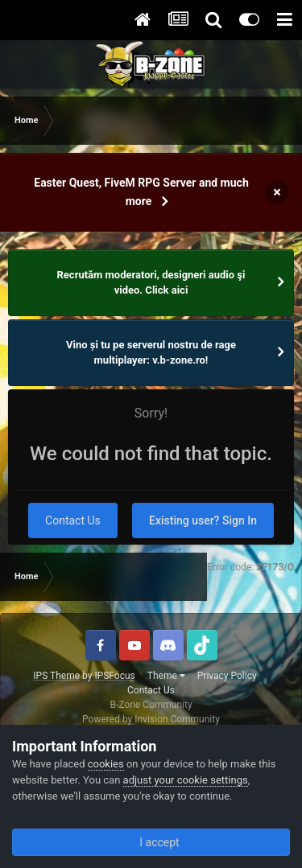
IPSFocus (114, 676)
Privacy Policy (227, 676)
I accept (151, 842)
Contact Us (73, 520)
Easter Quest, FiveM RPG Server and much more (141, 192)
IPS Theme (56, 676)
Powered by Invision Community (151, 719)
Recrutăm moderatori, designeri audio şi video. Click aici (151, 283)
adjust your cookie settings (186, 780)
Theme (166, 676)
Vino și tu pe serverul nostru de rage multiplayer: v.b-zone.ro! (151, 353)
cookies (106, 764)
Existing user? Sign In (203, 520)
